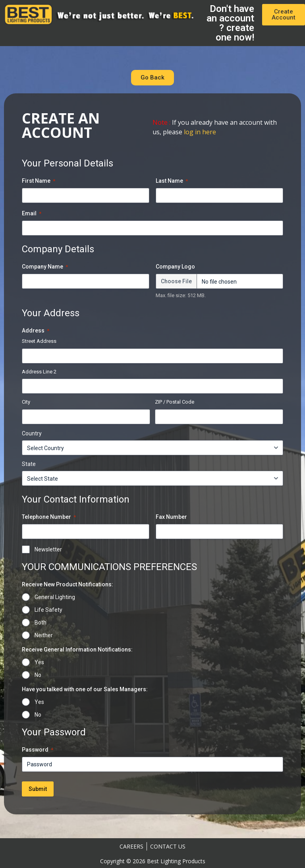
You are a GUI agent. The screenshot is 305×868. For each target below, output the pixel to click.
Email (32, 214)
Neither (44, 635)
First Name (39, 181)
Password (38, 750)
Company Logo (175, 267)
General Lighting (55, 597)
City (26, 402)
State (29, 464)
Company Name (45, 267)
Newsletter (48, 549)
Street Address (39, 341)
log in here (200, 132)
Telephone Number (49, 517)
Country (32, 433)
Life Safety (48, 610)
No (38, 675)
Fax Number (171, 517)
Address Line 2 (39, 372)
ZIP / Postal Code (175, 402)
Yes (39, 662)
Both (41, 622)
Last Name (172, 181)
